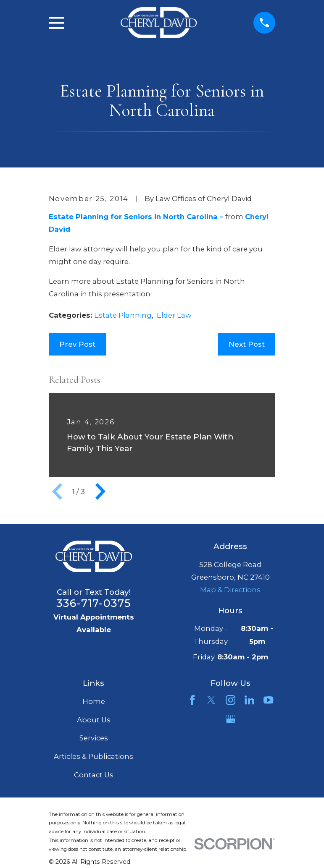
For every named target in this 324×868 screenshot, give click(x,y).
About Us (94, 720)
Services (94, 738)
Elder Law (174, 315)
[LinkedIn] (249, 700)
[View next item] (100, 492)
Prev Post (77, 344)
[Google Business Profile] (230, 719)
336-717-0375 (94, 603)
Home (94, 701)
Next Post (247, 344)
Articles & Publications (94, 756)
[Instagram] (230, 700)
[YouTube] (268, 700)
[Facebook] (192, 700)
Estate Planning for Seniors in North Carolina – (137, 217)
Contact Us (94, 775)
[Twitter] (211, 700)
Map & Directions (230, 590)
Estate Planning (123, 315)
